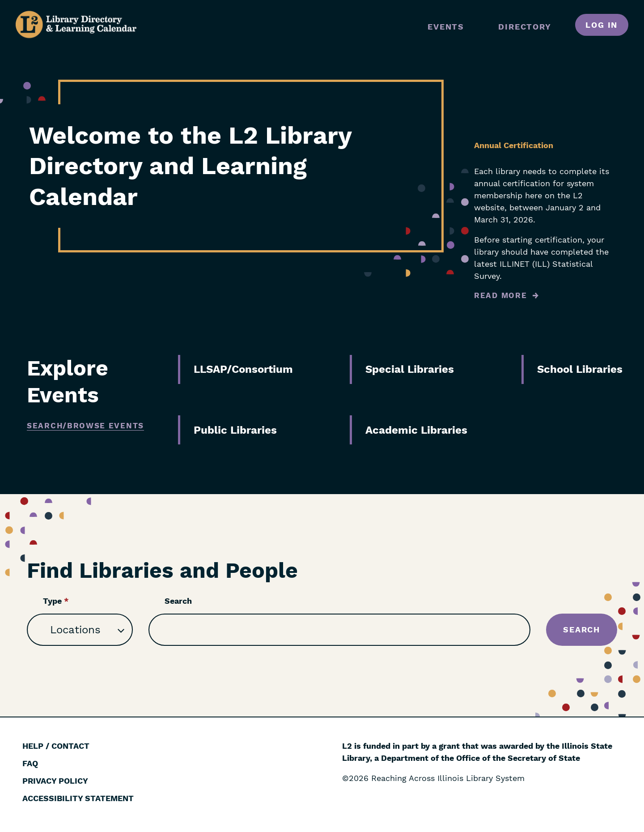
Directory (525, 27)
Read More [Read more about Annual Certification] (500, 295)
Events (446, 27)
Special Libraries (410, 369)
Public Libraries (235, 430)
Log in (602, 25)
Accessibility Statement (78, 798)
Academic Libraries (416, 430)
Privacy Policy (55, 781)
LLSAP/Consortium (243, 369)
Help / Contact (56, 746)
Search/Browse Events (85, 426)
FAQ (30, 763)
